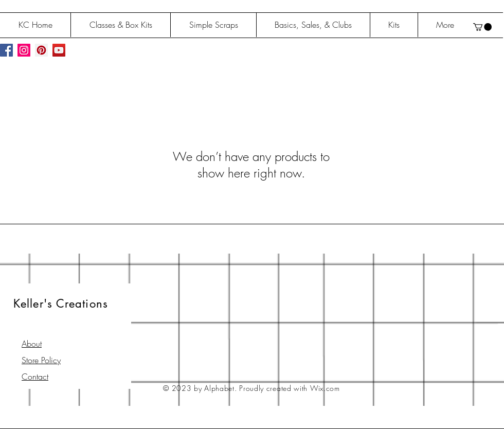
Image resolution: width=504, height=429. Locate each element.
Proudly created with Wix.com (290, 388)
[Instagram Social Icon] (24, 50)
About (32, 344)
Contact (35, 377)
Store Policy (41, 360)
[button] (482, 27)
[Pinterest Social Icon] (41, 50)
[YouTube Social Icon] (59, 50)
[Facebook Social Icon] (6, 50)
